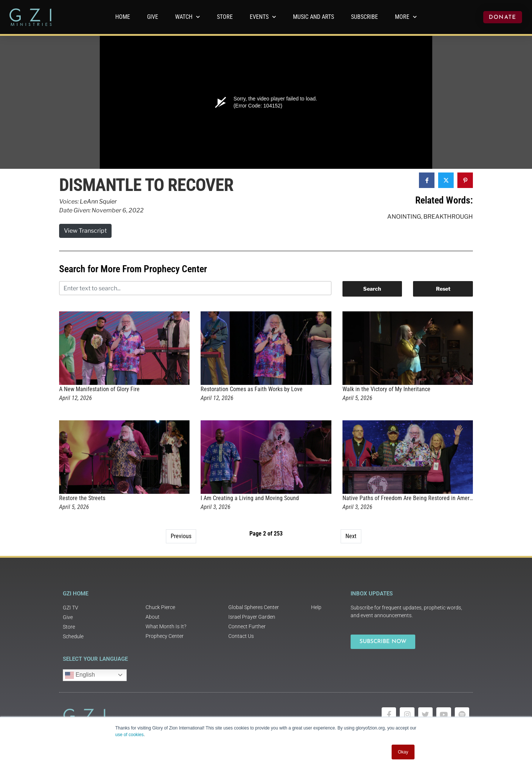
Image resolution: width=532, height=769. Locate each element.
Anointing (404, 217)
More (406, 17)
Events (263, 17)
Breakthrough (448, 217)
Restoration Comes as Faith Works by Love (252, 389)
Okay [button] (403, 752)
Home (123, 17)
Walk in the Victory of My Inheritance (386, 389)
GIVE (153, 17)
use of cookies (129, 735)
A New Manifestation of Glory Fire (99, 389)
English (80, 675)
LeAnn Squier (98, 201)
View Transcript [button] (85, 231)
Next (351, 536)
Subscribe (364, 17)
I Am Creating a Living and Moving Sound (250, 498)
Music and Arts (313, 17)
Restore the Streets (82, 498)
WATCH (187, 17)
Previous (181, 536)
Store (225, 17)
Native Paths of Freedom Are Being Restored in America (410, 498)
